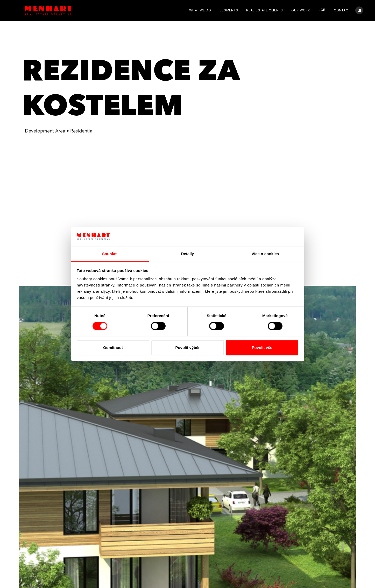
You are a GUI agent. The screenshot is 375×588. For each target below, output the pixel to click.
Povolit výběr (187, 348)
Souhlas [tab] (110, 254)
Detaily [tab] (188, 254)
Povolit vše (262, 348)
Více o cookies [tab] (265, 254)
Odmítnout (113, 348)
